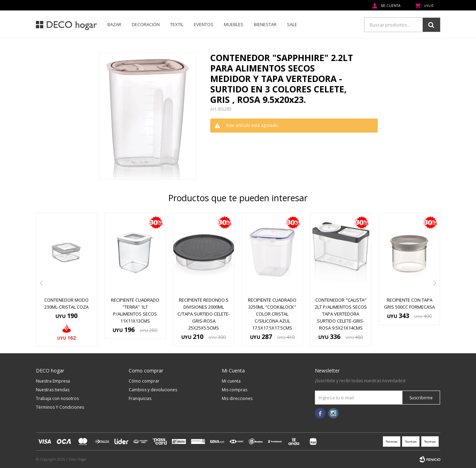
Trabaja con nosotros (57, 398)
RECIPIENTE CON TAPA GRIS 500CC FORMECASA (409, 303)
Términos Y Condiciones (60, 407)
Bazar (114, 24)
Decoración (146, 24)
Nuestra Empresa (53, 381)
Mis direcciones (237, 398)
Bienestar (265, 24)
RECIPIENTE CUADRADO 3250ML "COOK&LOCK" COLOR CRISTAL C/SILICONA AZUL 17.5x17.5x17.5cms (272, 314)
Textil (177, 24)
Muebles (234, 24)
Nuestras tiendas (53, 390)
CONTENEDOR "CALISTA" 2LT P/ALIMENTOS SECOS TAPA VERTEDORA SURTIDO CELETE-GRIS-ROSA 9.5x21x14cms (341, 314)
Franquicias (140, 398)
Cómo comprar (144, 381)
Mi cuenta (231, 381)
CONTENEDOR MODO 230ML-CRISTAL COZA (66, 303)
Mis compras (235, 390)
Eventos (204, 24)
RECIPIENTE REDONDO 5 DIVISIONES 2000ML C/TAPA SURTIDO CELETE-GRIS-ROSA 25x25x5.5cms (204, 314)
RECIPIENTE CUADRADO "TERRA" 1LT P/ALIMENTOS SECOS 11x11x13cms (135, 310)
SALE (292, 24)
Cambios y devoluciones (153, 390)
